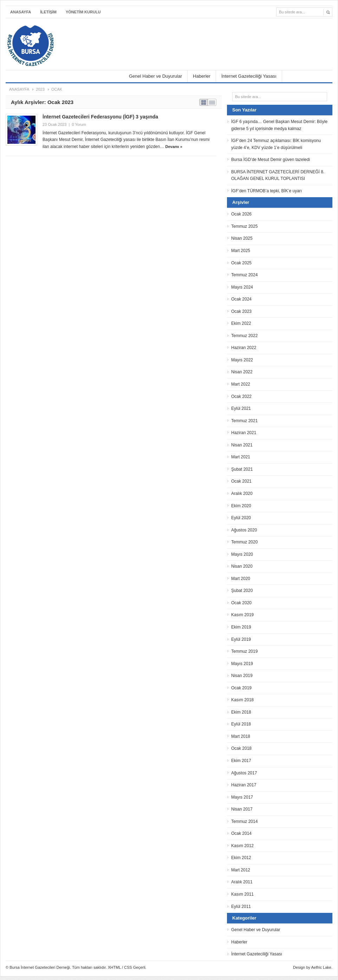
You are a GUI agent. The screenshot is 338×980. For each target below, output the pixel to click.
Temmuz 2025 (244, 226)
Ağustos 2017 (244, 773)
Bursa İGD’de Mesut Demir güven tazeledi (271, 160)
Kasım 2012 (242, 846)
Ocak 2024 (241, 299)
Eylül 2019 (241, 639)
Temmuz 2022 (244, 336)
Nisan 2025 (242, 238)
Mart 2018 (241, 736)
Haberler (202, 76)
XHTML (114, 967)
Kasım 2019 (242, 615)
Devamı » (174, 147)
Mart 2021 (241, 457)
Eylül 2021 (241, 408)
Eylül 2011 (241, 907)
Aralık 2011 (242, 882)
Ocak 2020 (241, 603)
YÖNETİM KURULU (83, 12)
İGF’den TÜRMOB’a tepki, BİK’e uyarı (266, 191)
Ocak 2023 (241, 311)
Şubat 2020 (242, 591)
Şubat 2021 (242, 469)
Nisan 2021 (242, 445)
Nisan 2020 (242, 566)
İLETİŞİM (48, 12)
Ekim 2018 (241, 712)
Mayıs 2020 (242, 554)
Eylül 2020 (241, 518)
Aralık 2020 (242, 494)
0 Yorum (79, 124)
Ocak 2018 (241, 748)
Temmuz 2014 (244, 821)
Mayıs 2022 (242, 360)
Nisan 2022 (242, 372)
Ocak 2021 (241, 481)
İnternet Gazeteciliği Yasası (249, 76)
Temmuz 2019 (244, 651)
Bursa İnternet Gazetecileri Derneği (66, 36)
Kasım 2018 (242, 700)
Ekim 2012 (241, 858)
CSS (128, 967)
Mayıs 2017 (242, 797)
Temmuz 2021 (244, 421)
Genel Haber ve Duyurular (155, 76)
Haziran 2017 (244, 785)
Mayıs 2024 (242, 287)
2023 (40, 89)
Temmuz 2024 (244, 275)
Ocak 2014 (241, 833)
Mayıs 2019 (242, 664)
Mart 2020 (241, 579)
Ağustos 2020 (244, 530)
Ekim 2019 (241, 627)
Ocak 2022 (241, 396)
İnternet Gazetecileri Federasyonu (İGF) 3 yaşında (100, 117)
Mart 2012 (241, 870)
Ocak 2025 (241, 263)
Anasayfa (21, 12)
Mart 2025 (241, 251)
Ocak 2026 (241, 214)
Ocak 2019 (241, 688)
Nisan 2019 (242, 676)
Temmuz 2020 (244, 542)
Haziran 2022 (244, 348)
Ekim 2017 (241, 761)
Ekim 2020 (241, 506)
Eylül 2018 (241, 724)
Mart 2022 (241, 384)
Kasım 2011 (242, 894)
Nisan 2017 (242, 809)
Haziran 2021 (244, 433)
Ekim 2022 (241, 323)
